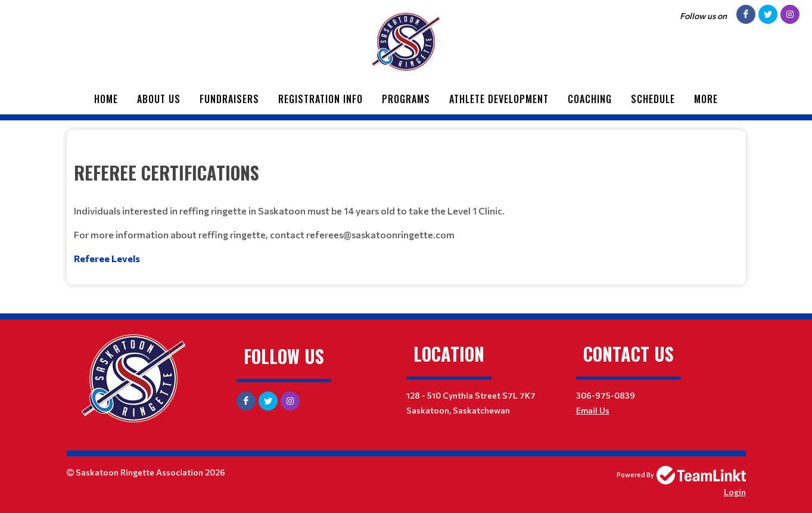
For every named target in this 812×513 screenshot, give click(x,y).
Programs (406, 99)
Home (106, 99)
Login (735, 492)
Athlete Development (499, 99)
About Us (159, 99)
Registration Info (321, 99)
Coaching (590, 99)
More (706, 99)
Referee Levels (107, 258)
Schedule (653, 99)
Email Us (593, 410)
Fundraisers (229, 99)
